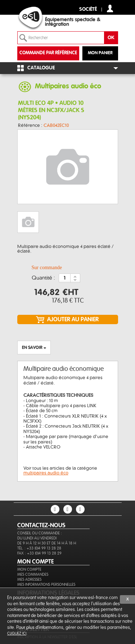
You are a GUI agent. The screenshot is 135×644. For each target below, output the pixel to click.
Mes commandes (33, 574)
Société (88, 10)
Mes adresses (29, 579)
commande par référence (48, 53)
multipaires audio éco (46, 473)
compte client (110, 8)
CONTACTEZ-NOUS (41, 525)
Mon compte (29, 569)
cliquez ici (17, 633)
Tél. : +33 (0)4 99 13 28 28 (39, 548)
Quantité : (43, 278)
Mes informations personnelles (46, 585)
